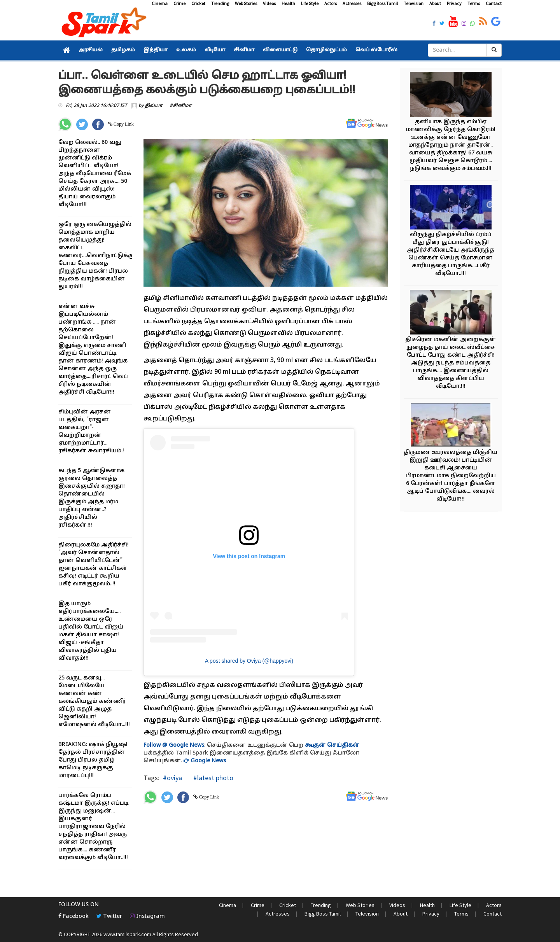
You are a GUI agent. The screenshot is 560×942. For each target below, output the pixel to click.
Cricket (198, 3)
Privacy (454, 3)
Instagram (147, 917)
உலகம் (186, 50)
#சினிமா (181, 106)
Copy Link (123, 124)
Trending (220, 3)
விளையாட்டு (280, 50)
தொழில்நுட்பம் (326, 50)
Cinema (160, 3)
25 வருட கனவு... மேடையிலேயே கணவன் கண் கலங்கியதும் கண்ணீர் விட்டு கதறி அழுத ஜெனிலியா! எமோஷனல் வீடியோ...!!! (94, 701)
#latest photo (213, 778)
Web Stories (246, 3)
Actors (331, 3)
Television (414, 3)
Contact (494, 3)
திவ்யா (154, 106)
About (435, 3)
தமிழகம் (123, 50)
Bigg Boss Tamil (382, 3)
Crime (179, 3)
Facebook (73, 917)
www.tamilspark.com (127, 934)
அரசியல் (91, 50)
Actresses (352, 3)
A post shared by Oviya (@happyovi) (249, 661)
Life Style (310, 3)
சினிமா (244, 50)
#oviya (172, 778)
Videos (269, 3)
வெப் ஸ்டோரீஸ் (376, 50)
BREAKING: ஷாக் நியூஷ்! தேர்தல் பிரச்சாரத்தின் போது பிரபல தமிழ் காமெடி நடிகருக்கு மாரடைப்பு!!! (93, 760)
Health (288, 3)
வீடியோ (215, 50)
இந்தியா (156, 50)
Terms (474, 3)
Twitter (109, 917)
